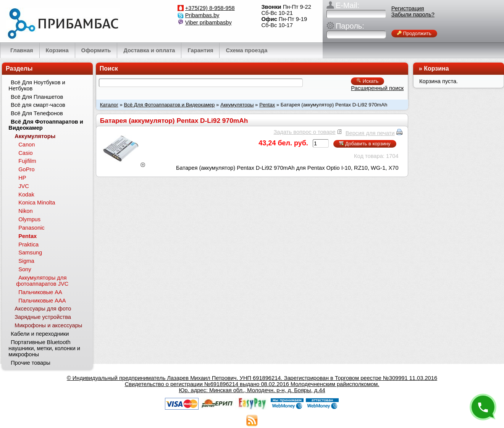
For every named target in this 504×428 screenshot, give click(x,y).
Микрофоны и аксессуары (48, 325)
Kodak (26, 195)
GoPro (26, 169)
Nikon (25, 211)
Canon (27, 145)
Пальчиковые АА (40, 292)
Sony (25, 269)
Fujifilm (27, 161)
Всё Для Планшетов (37, 97)
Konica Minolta (37, 203)
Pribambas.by (202, 15)
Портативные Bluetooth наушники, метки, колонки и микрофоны (44, 348)
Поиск (109, 68)
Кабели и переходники (40, 334)
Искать (367, 81)
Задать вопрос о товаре (304, 132)
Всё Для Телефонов (37, 113)
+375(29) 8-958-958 (210, 8)
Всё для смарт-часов (38, 105)
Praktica (28, 245)
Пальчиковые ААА (42, 301)
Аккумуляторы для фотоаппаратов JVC (42, 281)
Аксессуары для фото (43, 309)
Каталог (109, 105)
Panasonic (31, 228)
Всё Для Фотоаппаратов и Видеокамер (169, 105)
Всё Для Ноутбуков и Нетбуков (37, 85)
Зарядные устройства (43, 317)
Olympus (29, 219)
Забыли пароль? (413, 14)
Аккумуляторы (237, 105)
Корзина (436, 68)
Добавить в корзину (365, 144)
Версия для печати (370, 133)
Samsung (30, 253)
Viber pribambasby (208, 23)
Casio (25, 153)
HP (22, 178)
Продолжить (414, 33)
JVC (24, 186)
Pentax (267, 105)
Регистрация (408, 8)
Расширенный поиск (377, 88)
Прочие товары (31, 363)
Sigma (26, 261)
